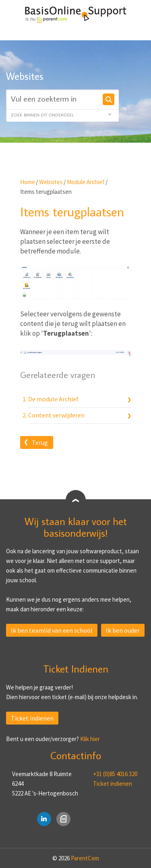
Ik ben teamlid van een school (52, 630)
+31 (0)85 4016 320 (115, 774)
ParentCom (85, 858)
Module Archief (86, 182)
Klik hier (90, 739)
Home (28, 182)
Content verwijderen (56, 415)
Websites (51, 182)
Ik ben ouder (123, 630)
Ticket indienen (32, 718)
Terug (40, 442)
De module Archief (53, 399)
